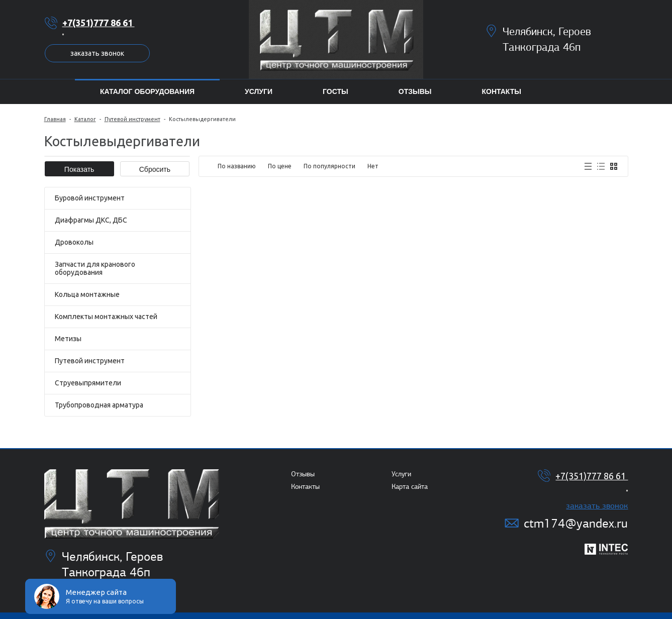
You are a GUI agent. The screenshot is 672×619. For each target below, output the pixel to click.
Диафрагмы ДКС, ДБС (91, 220)
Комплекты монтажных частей (106, 317)
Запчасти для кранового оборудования (95, 268)
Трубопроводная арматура (99, 405)
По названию (237, 166)
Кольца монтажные (87, 294)
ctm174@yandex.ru (576, 523)
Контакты (305, 487)
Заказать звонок (97, 53)
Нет (373, 166)
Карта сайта (410, 487)
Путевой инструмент (132, 119)
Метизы (68, 339)
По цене (280, 166)
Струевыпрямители (88, 383)
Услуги (401, 474)
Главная (55, 119)
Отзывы (303, 474)
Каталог (85, 119)
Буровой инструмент (90, 198)
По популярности (329, 166)
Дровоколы (74, 242)
